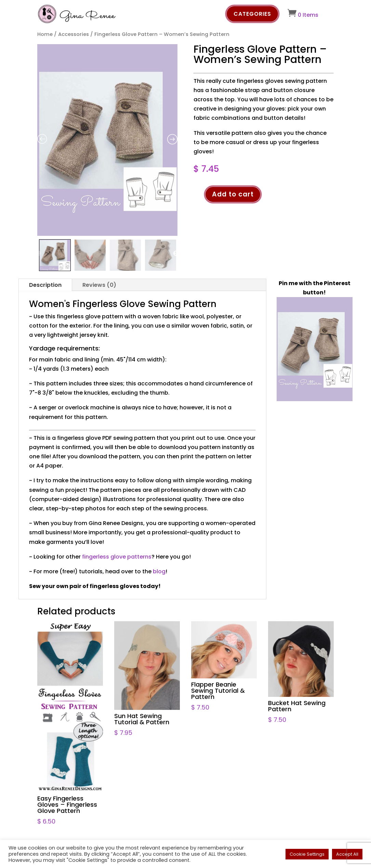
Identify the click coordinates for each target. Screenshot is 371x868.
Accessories (74, 34)
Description (45, 285)
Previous (38, 254)
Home (45, 34)
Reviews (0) (99, 285)
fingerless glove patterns (117, 557)
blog (159, 571)
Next (176, 254)
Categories (252, 14)
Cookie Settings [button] (307, 854)
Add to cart (233, 194)
